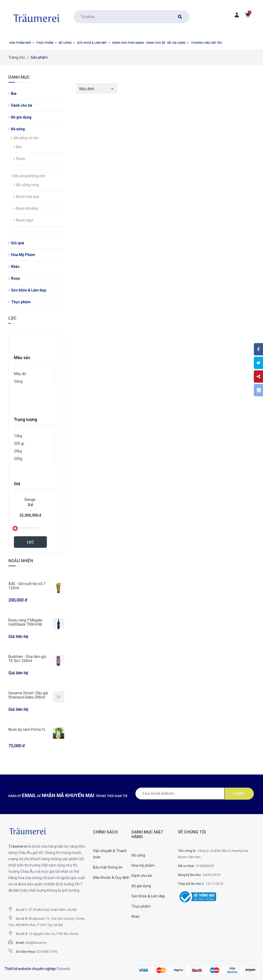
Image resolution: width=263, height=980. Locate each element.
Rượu (21, 159)
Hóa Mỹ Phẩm (23, 255)
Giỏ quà (18, 243)
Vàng (18, 381)
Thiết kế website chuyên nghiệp (30, 969)
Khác (15, 267)
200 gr (19, 443)
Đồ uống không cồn (29, 176)
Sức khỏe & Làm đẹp (29, 290)
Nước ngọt (25, 220)
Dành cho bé (22, 105)
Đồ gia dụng (21, 117)
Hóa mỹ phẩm (143, 865)
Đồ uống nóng (28, 185)
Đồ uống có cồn (26, 138)
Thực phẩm (21, 302)
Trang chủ (17, 57)
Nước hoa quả (28, 197)
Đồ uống (18, 129)
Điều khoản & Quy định (111, 878)
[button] (22, 43)
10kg (18, 436)
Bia (14, 94)
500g (18, 459)
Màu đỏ (20, 374)
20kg (18, 451)
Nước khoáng (27, 208)
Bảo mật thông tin (108, 867)
